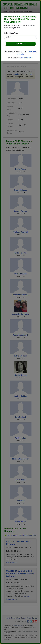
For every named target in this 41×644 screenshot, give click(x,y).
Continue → (20, 44)
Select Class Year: (11, 33)
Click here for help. (26, 58)
